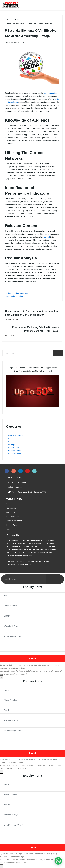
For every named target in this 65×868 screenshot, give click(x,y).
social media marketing (14, 296)
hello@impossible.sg (16, 487)
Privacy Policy (12, 525)
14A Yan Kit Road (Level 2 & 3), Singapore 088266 (28, 492)
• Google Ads (13, 445)
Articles (8, 24)
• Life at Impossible (16, 436)
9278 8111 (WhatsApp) (17, 482)
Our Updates (12, 508)
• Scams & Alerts (15, 454)
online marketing (50, 93)
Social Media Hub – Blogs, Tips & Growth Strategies (32, 24)
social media (25, 293)
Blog (8, 504)
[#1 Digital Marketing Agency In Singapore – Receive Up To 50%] (58, 861)
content (47, 237)
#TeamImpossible (12, 20)
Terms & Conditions (14, 521)
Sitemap (10, 529)
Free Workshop (12, 517)
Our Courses (12, 512)
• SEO (11, 439)
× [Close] (1, 677)
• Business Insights (16, 451)
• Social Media (14, 448)
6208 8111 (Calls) (15, 478)
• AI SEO (12, 442)
